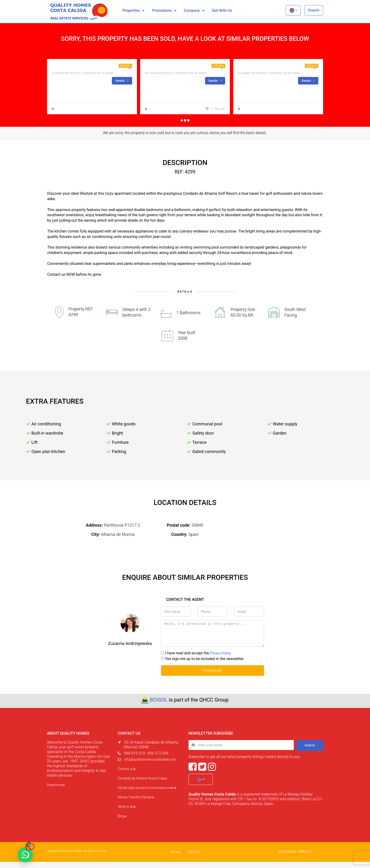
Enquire (314, 10)
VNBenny (305, 858)
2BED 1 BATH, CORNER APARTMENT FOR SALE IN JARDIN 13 (104, 67)
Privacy (176, 858)
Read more (56, 791)
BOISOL (159, 706)
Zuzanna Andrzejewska (70, 115)
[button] (293, 10)
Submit (310, 751)
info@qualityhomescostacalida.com (150, 766)
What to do (127, 813)
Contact (194, 858)
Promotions (162, 11)
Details (122, 80)
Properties (131, 11)
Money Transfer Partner (136, 803)
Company (192, 11)
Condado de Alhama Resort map (142, 784)
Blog (122, 822)
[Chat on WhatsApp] (25, 855)
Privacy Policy (222, 660)
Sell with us (222, 11)
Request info (212, 677)
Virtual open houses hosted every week (147, 794)
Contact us (127, 775)
